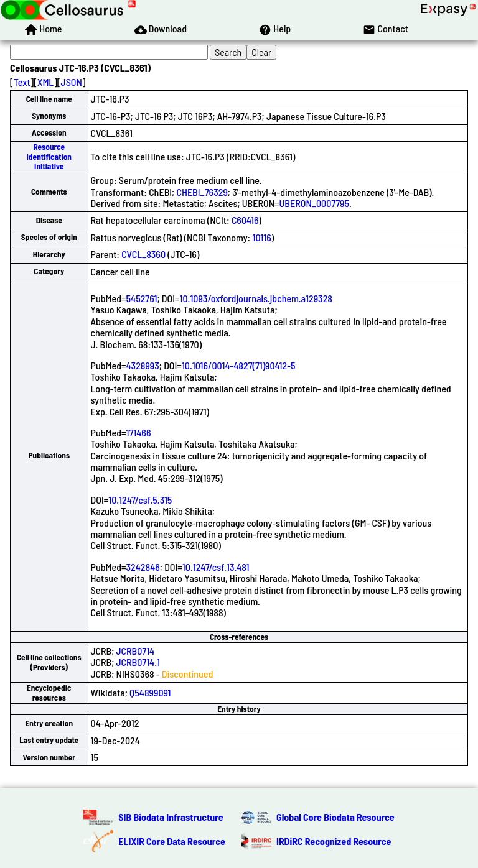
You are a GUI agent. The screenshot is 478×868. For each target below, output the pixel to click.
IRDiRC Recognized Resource (334, 841)
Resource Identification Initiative (49, 156)
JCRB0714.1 (138, 662)
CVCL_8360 (143, 254)
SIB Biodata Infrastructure (171, 817)
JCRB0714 (136, 651)
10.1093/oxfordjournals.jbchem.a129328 (256, 298)
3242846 (143, 567)
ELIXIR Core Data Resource (172, 841)
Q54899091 (150, 692)
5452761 (142, 298)
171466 (139, 432)
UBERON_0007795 (314, 203)
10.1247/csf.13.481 (216, 567)
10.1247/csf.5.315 (140, 500)
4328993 (143, 365)
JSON (72, 82)
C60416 (245, 220)
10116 (261, 237)
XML (45, 82)
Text (22, 82)
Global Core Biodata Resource (335, 817)
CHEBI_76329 (202, 192)
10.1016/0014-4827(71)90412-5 (239, 365)
